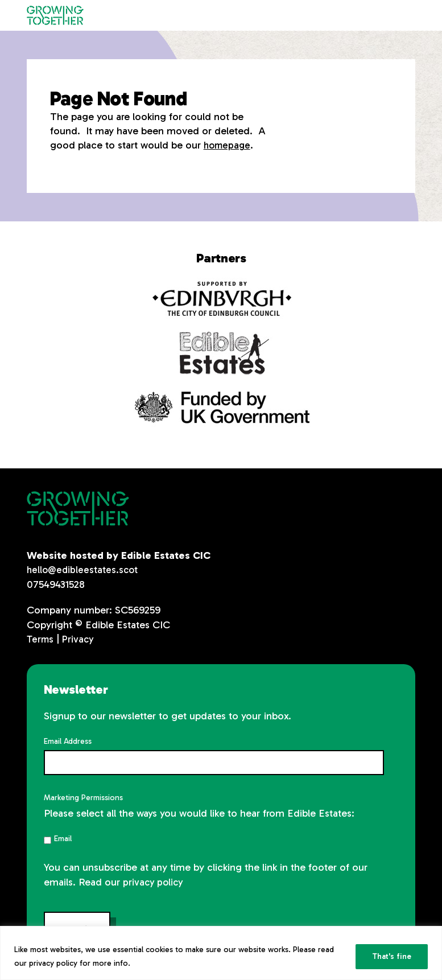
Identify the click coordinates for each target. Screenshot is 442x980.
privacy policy (154, 882)
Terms (41, 639)
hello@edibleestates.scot (84, 570)
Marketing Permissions (83, 798)
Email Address (68, 741)
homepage (228, 145)
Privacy (81, 639)
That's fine (392, 956)
